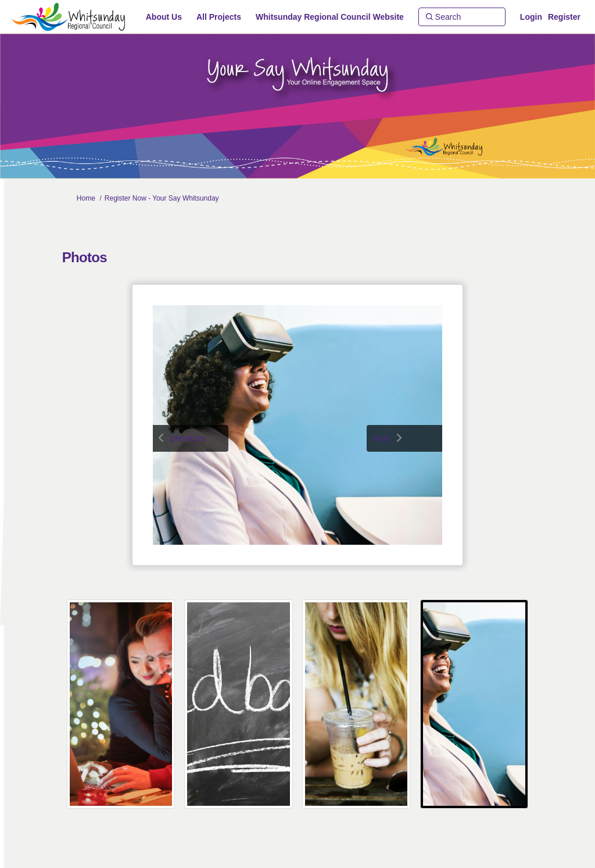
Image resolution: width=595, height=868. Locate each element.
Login (531, 17)
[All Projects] (219, 17)
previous (188, 438)
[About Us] (164, 17)
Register (564, 17)
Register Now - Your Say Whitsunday (162, 198)
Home (86, 198)
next (381, 438)
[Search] (462, 17)
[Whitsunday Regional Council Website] (330, 17)
